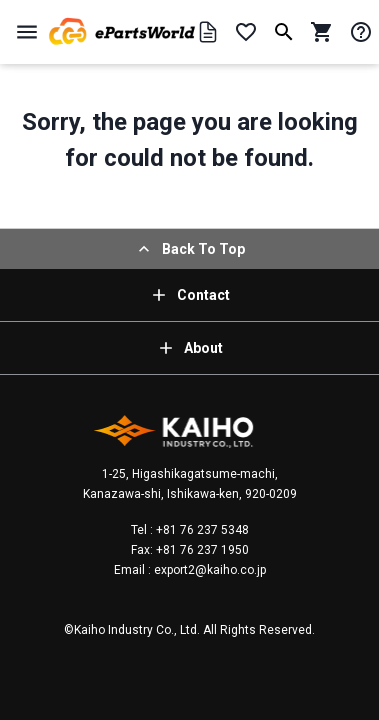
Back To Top (189, 249)
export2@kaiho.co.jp (208, 570)
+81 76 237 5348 (201, 530)
